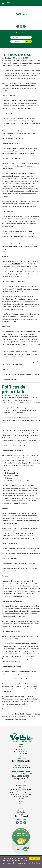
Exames (21, 808)
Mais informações (21, 865)
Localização (21, 812)
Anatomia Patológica (21, 782)
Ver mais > (21, 800)
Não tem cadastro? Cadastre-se (21, 45)
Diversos (21, 787)
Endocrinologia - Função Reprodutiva (21, 791)
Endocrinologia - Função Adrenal (21, 789)
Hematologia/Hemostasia (21, 796)
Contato (21, 814)
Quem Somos (21, 806)
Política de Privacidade (21, 816)
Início (21, 804)
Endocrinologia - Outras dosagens (21, 795)
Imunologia (21, 798)
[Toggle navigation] (21, 3)
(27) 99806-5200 (21, 761)
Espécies (21, 810)
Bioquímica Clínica (21, 786)
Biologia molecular (21, 784)
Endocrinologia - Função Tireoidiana (21, 793)
